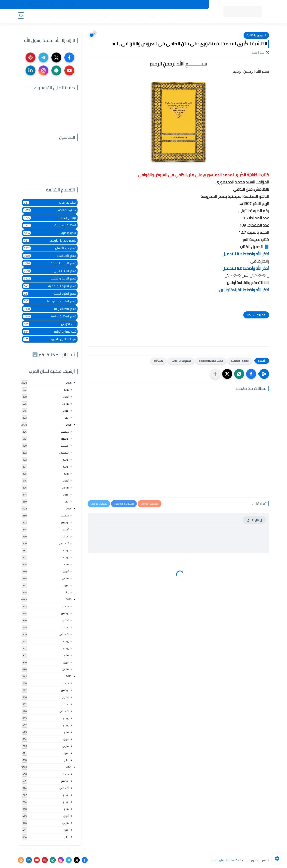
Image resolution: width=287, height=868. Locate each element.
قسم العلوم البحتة (50, 294)
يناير (66, 418)
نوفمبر (65, 439)
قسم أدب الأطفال (50, 248)
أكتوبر (65, 529)
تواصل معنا (106, 5)
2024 (69, 508)
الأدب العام (102, 16)
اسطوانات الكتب (50, 210)
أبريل (66, 397)
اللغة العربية (120, 16)
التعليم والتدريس (80, 16)
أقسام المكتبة (185, 16)
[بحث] (21, 16)
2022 (69, 676)
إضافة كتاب (89, 5)
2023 (69, 599)
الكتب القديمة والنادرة (211, 361)
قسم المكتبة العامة (50, 316)
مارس (65, 404)
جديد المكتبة (197, 5)
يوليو (66, 460)
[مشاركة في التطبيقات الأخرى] (215, 374)
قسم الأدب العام (50, 256)
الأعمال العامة (56, 16)
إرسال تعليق (254, 520)
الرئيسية (204, 16)
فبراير (66, 411)
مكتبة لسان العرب (223, 860)
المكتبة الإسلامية (144, 16)
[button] (251, 374)
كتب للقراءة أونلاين (50, 331)
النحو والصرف (50, 233)
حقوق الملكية (143, 5)
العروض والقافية (256, 35)
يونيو (66, 467)
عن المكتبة (124, 5)
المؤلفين (166, 16)
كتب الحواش (50, 324)
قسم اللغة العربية (50, 309)
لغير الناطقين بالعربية (50, 339)
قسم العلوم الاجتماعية (50, 286)
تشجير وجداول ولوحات (50, 240)
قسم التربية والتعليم (50, 278)
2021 (69, 767)
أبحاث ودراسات (50, 203)
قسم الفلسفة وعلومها (50, 301)
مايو (66, 390)
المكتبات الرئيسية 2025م (170, 5)
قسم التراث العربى (181, 361)
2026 (69, 383)
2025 (69, 425)
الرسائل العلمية (50, 218)
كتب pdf (158, 361)
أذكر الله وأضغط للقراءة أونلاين (244, 290)
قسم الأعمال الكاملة (50, 263)
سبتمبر (65, 446)
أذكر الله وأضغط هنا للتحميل (246, 254)
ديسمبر (65, 432)
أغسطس (64, 453)
